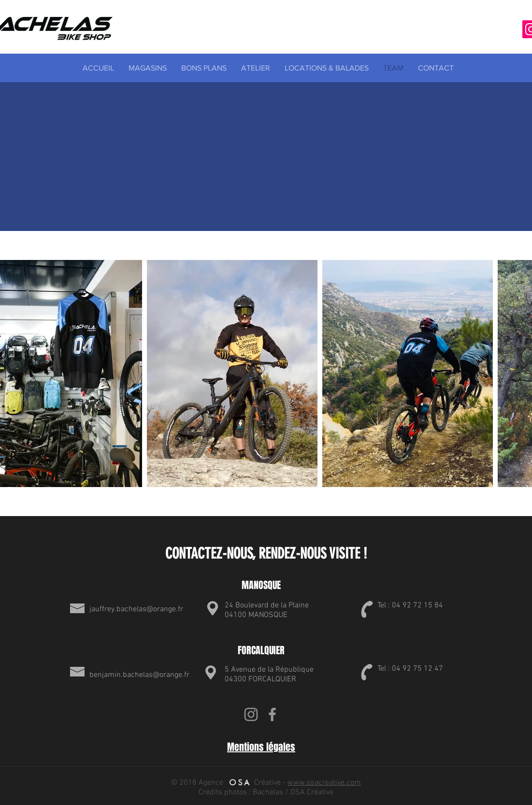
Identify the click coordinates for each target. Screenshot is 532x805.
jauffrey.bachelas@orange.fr (136, 609)
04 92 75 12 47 (417, 669)
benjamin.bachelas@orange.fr (139, 675)
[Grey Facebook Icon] (272, 714)
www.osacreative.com (324, 783)
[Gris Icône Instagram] (251, 714)
